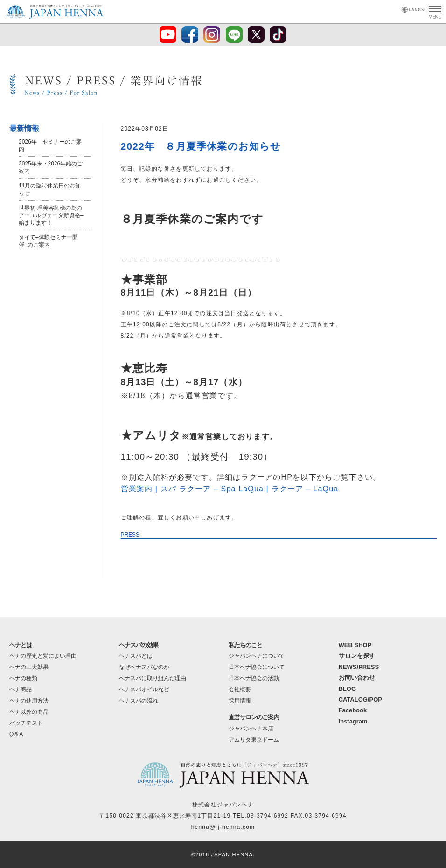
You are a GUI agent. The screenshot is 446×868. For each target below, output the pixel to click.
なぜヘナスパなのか (144, 667)
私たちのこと (245, 645)
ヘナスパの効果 (139, 645)
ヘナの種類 (23, 678)
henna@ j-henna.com (223, 827)
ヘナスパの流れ (139, 701)
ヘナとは (21, 645)
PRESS (130, 535)
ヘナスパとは (136, 656)
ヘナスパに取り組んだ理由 (153, 678)
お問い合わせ (357, 678)
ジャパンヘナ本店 (251, 729)
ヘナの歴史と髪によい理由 (43, 656)
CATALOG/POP (360, 699)
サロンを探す (357, 656)
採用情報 (240, 701)
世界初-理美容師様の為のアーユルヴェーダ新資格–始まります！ (51, 215)
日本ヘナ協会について (257, 667)
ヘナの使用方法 (29, 701)
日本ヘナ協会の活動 (254, 678)
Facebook (353, 710)
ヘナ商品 (21, 689)
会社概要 (240, 689)
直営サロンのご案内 (254, 717)
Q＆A (16, 734)
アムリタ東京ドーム (254, 740)
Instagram (353, 721)
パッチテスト (26, 723)
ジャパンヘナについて (257, 656)
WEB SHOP (355, 645)
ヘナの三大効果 (29, 667)
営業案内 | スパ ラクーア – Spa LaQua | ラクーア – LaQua (230, 489)
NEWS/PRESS (359, 667)
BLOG (348, 689)
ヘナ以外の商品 (29, 712)
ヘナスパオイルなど (144, 689)
